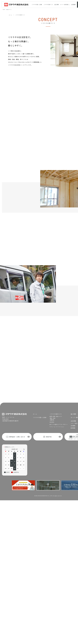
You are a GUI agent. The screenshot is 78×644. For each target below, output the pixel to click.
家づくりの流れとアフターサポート (59, 416)
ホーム (10, 15)
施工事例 (57, 5)
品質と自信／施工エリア (56, 408)
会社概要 (73, 417)
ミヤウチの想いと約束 (37, 5)
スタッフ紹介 (74, 415)
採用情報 (73, 420)
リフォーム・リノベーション (57, 418)
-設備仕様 (52, 412)
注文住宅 (52, 414)
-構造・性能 (52, 410)
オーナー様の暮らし (65, 5)
